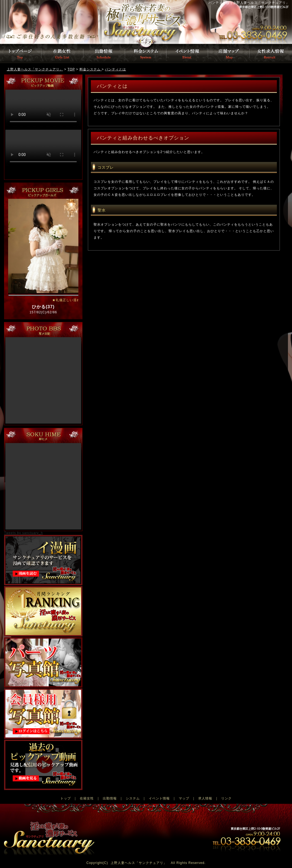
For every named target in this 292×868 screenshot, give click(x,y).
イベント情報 (188, 53)
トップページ (69, 22)
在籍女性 (87, 798)
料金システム (146, 53)
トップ (66, 798)
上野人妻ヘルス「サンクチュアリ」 (139, 863)
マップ (184, 798)
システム (133, 798)
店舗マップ (229, 53)
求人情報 (205, 798)
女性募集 (271, 53)
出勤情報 (104, 53)
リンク (226, 798)
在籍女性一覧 (63, 53)
